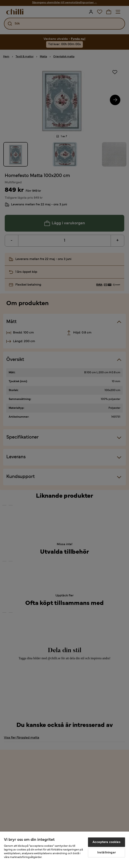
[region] (64, 850)
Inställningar (107, 853)
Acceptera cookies (107, 842)
